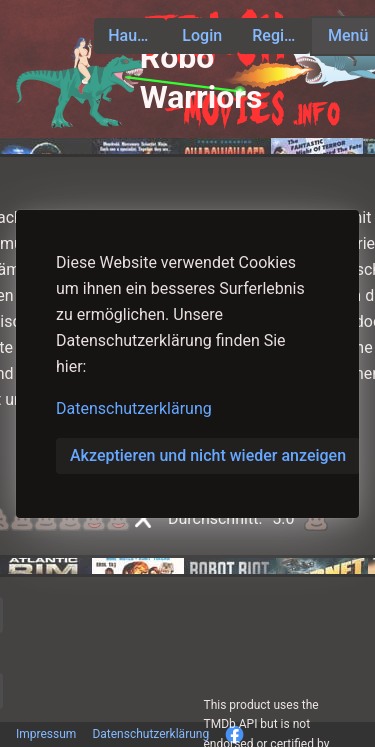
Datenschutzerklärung (134, 408)
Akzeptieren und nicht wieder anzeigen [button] (208, 455)
